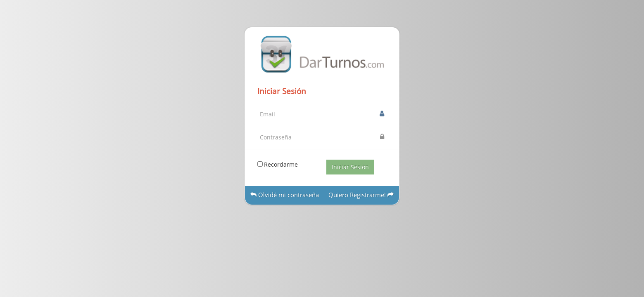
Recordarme (281, 164)
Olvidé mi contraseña (285, 195)
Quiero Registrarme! (361, 195)
